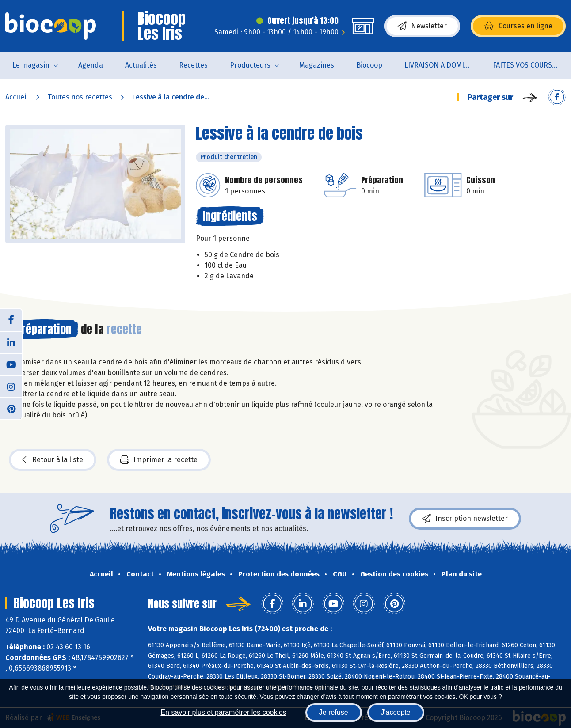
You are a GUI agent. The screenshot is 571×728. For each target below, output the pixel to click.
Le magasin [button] (31, 65)
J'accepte (396, 712)
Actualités (141, 65)
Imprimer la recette (159, 460)
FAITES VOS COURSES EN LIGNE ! (531, 65)
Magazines (317, 65)
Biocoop (369, 65)
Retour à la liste (53, 460)
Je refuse (334, 712)
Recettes (193, 65)
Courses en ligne (518, 26)
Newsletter (422, 26)
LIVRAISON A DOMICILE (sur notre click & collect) (443, 65)
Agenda (91, 65)
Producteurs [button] (250, 65)
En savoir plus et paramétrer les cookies (223, 712)
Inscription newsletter (465, 519)
